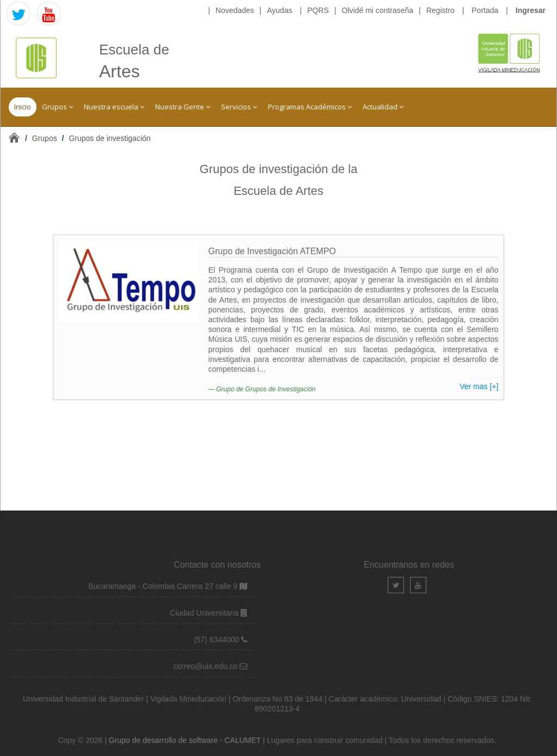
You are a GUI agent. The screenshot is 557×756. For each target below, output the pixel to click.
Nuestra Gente (183, 107)
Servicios (239, 107)
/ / (88, 138)
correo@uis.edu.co (206, 666)
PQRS (318, 10)
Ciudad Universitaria (205, 613)
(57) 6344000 (218, 640)
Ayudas (279, 10)
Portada (485, 10)
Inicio (23, 107)
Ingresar (531, 10)
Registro (440, 10)
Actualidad (383, 107)
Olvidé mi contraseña (378, 10)
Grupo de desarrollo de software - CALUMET (186, 740)
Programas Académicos (310, 107)
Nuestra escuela (114, 107)
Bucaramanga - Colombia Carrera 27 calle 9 (163, 586)
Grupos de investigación (109, 138)
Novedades (235, 10)
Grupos (57, 107)
